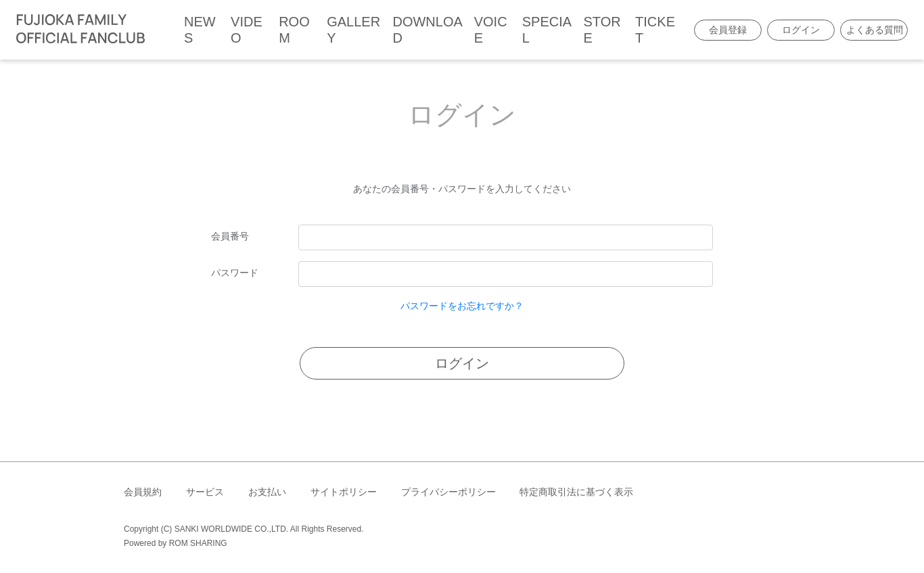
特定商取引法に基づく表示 (576, 492)
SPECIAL (547, 30)
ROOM (294, 30)
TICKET (655, 30)
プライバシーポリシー (448, 492)
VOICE (491, 30)
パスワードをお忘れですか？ (462, 306)
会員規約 (143, 492)
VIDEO (247, 30)
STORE (602, 30)
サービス (205, 492)
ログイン (801, 30)
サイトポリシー (344, 492)
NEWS (200, 30)
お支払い (267, 492)
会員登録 (728, 30)
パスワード (235, 273)
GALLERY (353, 30)
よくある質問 (875, 30)
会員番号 (230, 236)
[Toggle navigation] (159, 30)
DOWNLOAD (427, 30)
